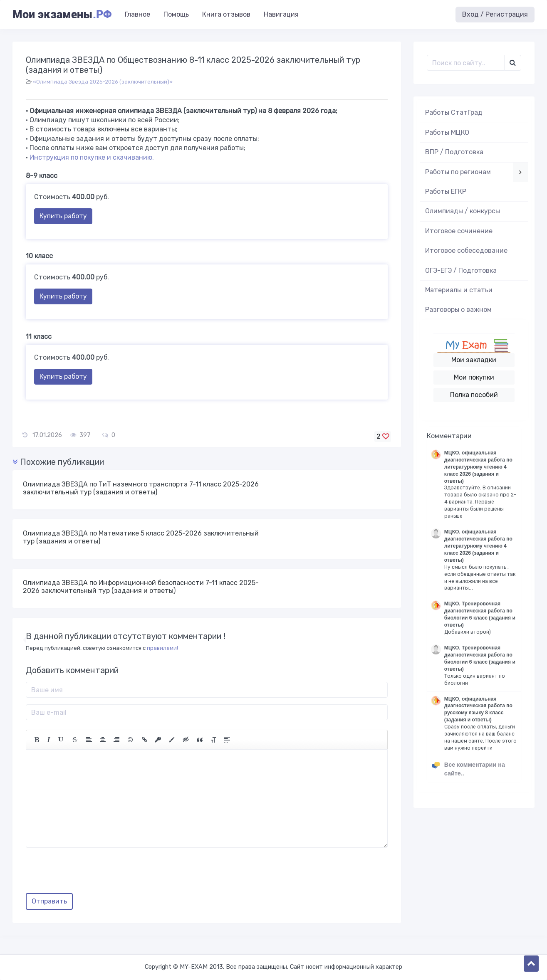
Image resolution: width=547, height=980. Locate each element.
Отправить (49, 901)
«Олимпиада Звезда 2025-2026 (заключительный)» (103, 82)
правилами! (162, 648)
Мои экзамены (62, 15)
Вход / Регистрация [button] (495, 14)
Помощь (176, 14)
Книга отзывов (226, 14)
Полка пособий (474, 395)
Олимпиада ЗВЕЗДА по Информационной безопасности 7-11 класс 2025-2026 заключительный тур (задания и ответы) (141, 587)
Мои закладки (474, 360)
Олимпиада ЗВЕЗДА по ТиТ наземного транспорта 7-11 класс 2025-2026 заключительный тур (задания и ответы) (141, 488)
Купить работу (63, 216)
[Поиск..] (466, 63)
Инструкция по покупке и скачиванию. (92, 157)
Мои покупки (474, 377)
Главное (137, 14)
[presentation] (89, 874)
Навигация (281, 14)
